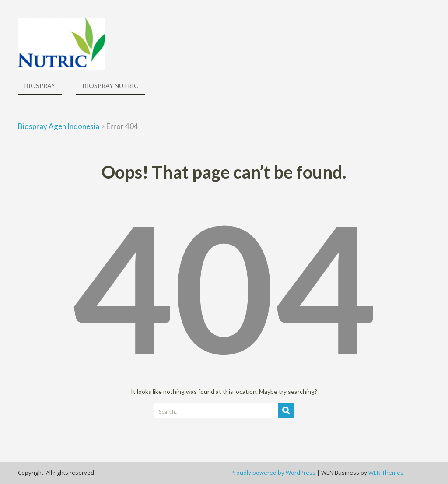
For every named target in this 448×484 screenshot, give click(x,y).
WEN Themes (386, 473)
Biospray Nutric (110, 86)
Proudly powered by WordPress (273, 473)
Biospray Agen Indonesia (59, 126)
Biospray (40, 86)
